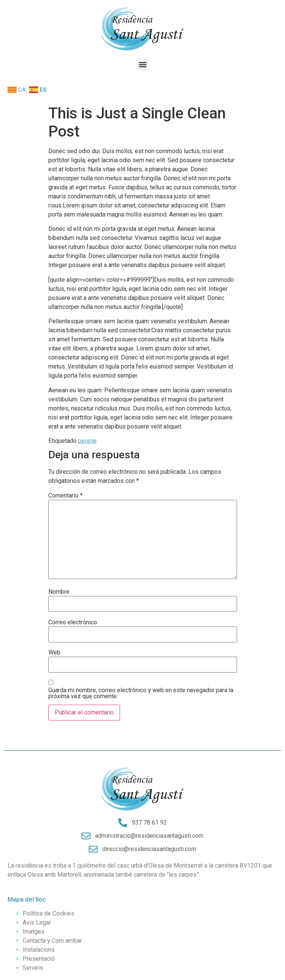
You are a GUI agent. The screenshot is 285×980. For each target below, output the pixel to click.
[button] (142, 64)
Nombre (59, 592)
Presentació (39, 959)
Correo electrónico (73, 622)
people (87, 441)
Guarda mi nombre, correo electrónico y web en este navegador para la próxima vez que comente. (141, 693)
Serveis (33, 968)
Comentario (65, 496)
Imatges (34, 932)
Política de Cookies (49, 913)
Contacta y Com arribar (52, 941)
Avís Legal (37, 922)
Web (54, 653)
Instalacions (39, 950)
